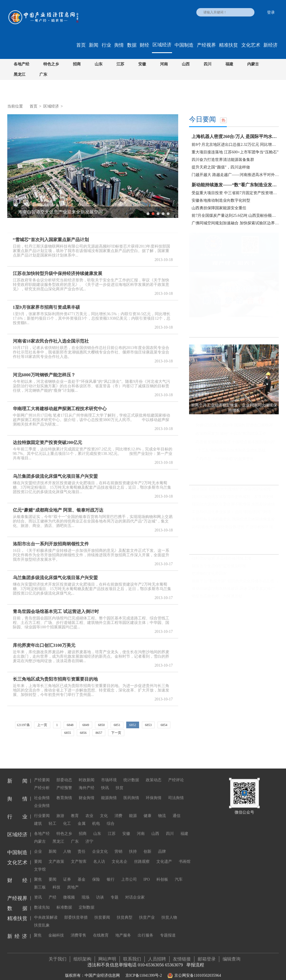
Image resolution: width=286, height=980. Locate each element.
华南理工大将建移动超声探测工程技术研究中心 (60, 404)
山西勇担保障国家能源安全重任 (219, 208)
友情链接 (182, 954)
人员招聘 (157, 954)
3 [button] (158, 214)
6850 (101, 725)
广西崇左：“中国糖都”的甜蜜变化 (225, 459)
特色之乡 (51, 64)
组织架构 (82, 954)
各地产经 (22, 64)
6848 (70, 725)
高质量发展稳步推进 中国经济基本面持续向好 (235, 442)
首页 (81, 45)
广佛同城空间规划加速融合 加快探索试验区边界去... (235, 223)
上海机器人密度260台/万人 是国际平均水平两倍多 (235, 136)
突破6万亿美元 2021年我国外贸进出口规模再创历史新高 (237, 425)
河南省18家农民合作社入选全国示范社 (51, 336)
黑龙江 (20, 74)
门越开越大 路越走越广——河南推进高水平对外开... (235, 175)
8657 (99, 733)
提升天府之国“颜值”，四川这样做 (221, 167)
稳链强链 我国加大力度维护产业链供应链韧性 (231, 489)
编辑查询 (232, 954)
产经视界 (206, 45)
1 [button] (148, 214)
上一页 (42, 725)
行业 (106, 45)
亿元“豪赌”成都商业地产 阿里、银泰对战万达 (58, 505)
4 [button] (163, 214)
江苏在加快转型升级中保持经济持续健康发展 (58, 268)
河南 (164, 64)
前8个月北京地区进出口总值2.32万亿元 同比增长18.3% (235, 145)
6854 (164, 725)
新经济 (270, 45)
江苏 (120, 64)
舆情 (119, 45)
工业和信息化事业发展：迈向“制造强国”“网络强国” (235, 512)
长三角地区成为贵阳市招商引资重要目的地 (55, 674)
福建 (229, 64)
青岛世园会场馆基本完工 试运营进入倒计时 (56, 606)
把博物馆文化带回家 (209, 574)
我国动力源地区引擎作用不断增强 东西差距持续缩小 (235, 504)
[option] (93, 166)
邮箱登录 (207, 954)
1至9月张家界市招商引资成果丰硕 (46, 302)
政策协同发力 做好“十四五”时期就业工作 (231, 434)
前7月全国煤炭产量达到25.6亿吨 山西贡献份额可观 (235, 216)
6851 (117, 725)
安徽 (142, 64)
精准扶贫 (228, 45)
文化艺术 (251, 45)
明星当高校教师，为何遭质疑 (217, 596)
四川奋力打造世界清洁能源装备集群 (223, 160)
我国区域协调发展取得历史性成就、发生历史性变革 (235, 497)
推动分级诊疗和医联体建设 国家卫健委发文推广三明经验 (235, 589)
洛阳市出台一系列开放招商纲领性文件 (51, 539)
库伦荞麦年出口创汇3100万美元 (44, 640)
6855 (68, 733)
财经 (144, 45)
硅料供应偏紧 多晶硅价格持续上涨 (221, 559)
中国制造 (184, 45)
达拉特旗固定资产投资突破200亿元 (47, 437)
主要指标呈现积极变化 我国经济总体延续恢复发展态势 (235, 519)
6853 (148, 725)
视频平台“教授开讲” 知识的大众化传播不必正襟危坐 (235, 581)
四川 (208, 64)
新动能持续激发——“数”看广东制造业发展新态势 (235, 185)
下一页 (116, 733)
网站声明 (107, 954)
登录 (271, 12)
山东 (99, 64)
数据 (132, 45)
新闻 (94, 45)
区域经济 (162, 45)
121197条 (23, 725)
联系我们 (132, 954)
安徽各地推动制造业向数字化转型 (221, 200)
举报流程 (195, 959)
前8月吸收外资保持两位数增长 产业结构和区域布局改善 (235, 527)
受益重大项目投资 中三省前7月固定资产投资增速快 (235, 193)
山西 (186, 64)
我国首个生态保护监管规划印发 (219, 566)
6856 (83, 733)
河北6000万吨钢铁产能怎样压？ (44, 370)
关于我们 (58, 954)
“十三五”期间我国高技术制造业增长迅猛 (230, 450)
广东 (43, 74)
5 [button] (168, 214)
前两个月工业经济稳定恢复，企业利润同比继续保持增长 (237, 417)
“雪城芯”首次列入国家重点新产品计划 (51, 235)
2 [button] (153, 214)
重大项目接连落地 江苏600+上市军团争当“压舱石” (235, 152)
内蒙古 (253, 64)
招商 (77, 64)
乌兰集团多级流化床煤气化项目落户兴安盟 (55, 471)
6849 (86, 725)
